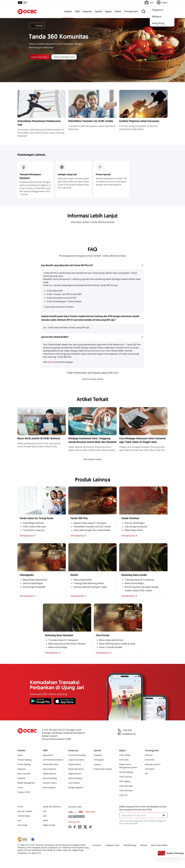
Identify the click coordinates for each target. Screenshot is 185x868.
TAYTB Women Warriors (53, 760)
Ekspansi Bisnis (75, 765)
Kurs (19, 821)
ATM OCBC (124, 760)
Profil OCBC (150, 760)
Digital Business (50, 774)
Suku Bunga (22, 826)
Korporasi (87, 11)
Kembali (37, 25)
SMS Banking (125, 782)
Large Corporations (76, 760)
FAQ (45, 812)
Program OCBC (24, 793)
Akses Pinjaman (50, 770)
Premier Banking (24, 760)
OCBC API (123, 796)
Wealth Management (26, 783)
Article (45, 821)
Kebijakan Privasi (112, 846)
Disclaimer (97, 846)
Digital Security (49, 826)
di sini (50, 362)
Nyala (20, 756)
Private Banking (24, 765)
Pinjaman (21, 779)
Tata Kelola (149, 770)
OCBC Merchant (126, 791)
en (25, 3)
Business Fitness (50, 783)
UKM (77, 11)
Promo (20, 788)
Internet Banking (126, 773)
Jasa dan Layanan (25, 812)
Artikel (118, 11)
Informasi (149, 756)
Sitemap (144, 846)
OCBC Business (126, 777)
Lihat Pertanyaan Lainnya (92, 379)
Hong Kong (158, 23)
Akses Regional (49, 788)
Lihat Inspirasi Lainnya (92, 460)
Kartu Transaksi (24, 774)
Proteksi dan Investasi (103, 770)
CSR (146, 774)
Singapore (158, 10)
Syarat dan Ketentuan (52, 807)
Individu (68, 11)
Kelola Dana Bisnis (51, 765)
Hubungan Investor (153, 765)
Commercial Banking (77, 756)
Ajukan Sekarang (41, 57)
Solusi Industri (74, 783)
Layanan (97, 765)
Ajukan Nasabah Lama (71, 57)
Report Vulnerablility (159, 846)
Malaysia (157, 16)
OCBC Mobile (125, 756)
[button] (92, 265)
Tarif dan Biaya (24, 816)
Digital (108, 11)
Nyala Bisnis (48, 756)
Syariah (98, 11)
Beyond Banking (50, 779)
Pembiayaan (99, 760)
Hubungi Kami (74, 822)
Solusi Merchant (126, 787)
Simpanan (22, 770)
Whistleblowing (130, 846)
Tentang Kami (131, 11)
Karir (45, 816)
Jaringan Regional (76, 788)
